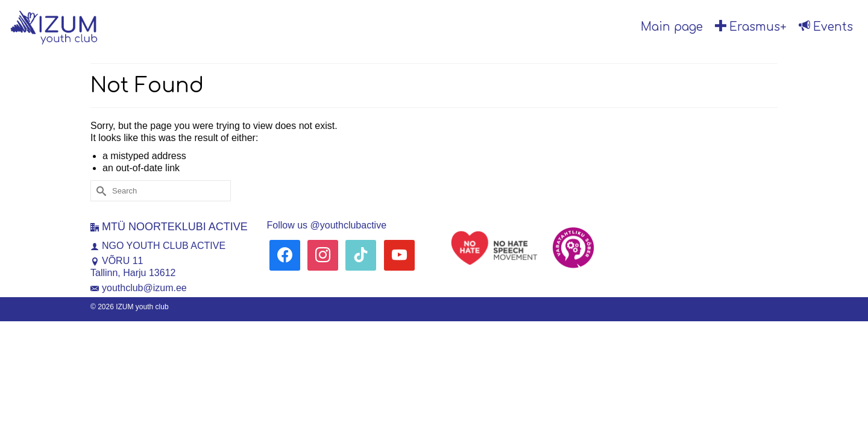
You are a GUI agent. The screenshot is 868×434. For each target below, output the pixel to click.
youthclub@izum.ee (139, 288)
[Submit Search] (99, 191)
